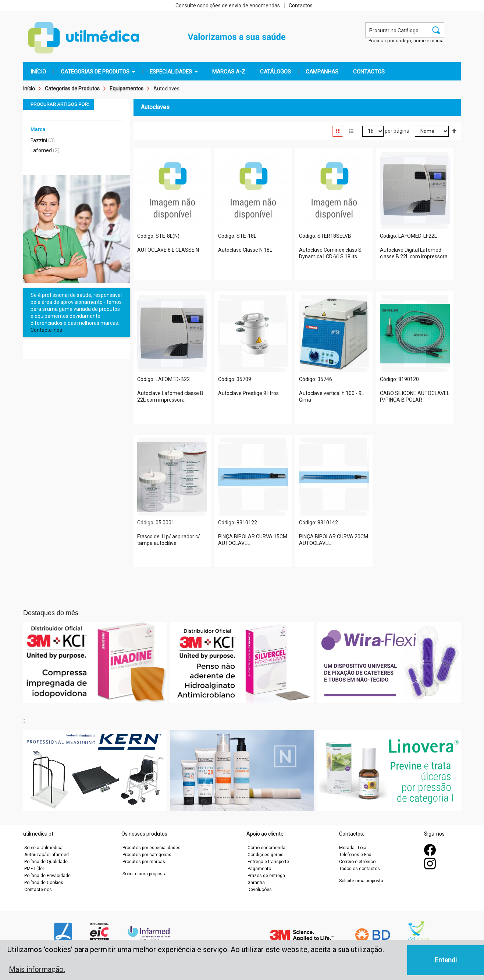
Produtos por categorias (147, 855)
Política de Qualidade (46, 862)
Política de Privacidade (47, 876)
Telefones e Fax (355, 855)
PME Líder (34, 869)
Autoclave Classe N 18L (245, 250)
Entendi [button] (446, 960)
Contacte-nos (46, 330)
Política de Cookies (44, 883)
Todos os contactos (360, 869)
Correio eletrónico (357, 862)
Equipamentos (127, 89)
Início (29, 89)
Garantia (256, 883)
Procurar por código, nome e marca (406, 41)
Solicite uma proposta (145, 874)
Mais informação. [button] (37, 969)
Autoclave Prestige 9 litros (248, 393)
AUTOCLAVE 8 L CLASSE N (168, 250)
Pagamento (259, 869)
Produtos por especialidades (152, 848)
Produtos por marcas (144, 862)
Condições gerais (266, 855)
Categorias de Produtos (72, 89)
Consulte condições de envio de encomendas (228, 6)
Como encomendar (267, 848)
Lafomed (41, 150)
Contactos (301, 6)
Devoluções (260, 890)
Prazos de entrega (266, 876)
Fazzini (39, 140)
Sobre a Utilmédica (43, 848)
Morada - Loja (353, 848)
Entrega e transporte (268, 862)
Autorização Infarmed (47, 855)
